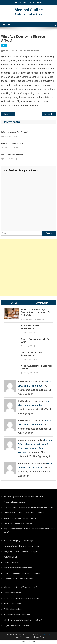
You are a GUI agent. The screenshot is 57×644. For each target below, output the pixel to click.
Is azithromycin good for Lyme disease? (10, 114)
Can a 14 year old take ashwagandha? (31, 354)
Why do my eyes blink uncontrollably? (19, 568)
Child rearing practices (13, 609)
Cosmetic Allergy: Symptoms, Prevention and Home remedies (28, 507)
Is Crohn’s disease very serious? (15, 132)
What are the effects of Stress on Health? (20, 587)
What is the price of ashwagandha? (30, 327)
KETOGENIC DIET (11, 557)
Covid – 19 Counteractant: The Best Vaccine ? (22, 573)
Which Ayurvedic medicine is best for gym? (36, 367)
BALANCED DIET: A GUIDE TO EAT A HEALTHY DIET (24, 513)
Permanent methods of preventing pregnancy (22, 546)
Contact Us (18, 637)
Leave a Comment (33, 51)
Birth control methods (13, 604)
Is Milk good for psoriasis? (13, 155)
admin (41, 319)
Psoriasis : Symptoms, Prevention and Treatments (24, 496)
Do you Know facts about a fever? (17, 625)
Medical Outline (29, 10)
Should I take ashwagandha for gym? (35, 341)
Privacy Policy (39, 637)
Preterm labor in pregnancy (15, 502)
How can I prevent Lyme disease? (50, 114)
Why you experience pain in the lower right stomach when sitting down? (29, 530)
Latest (15, 303)
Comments (42, 303)
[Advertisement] (28, 268)
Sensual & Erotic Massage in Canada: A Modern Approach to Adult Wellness (35, 312)
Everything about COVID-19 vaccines (18, 579)
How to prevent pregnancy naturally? (18, 541)
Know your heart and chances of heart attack (22, 598)
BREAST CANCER (11, 562)
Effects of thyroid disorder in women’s (19, 615)
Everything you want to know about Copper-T (22, 551)
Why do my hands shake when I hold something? (23, 620)
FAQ (4, 45)
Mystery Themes (44, 634)
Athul (20, 51)
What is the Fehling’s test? (12, 143)
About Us (40, 2)
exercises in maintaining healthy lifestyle (20, 518)
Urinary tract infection (13, 593)
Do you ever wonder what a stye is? (18, 524)
